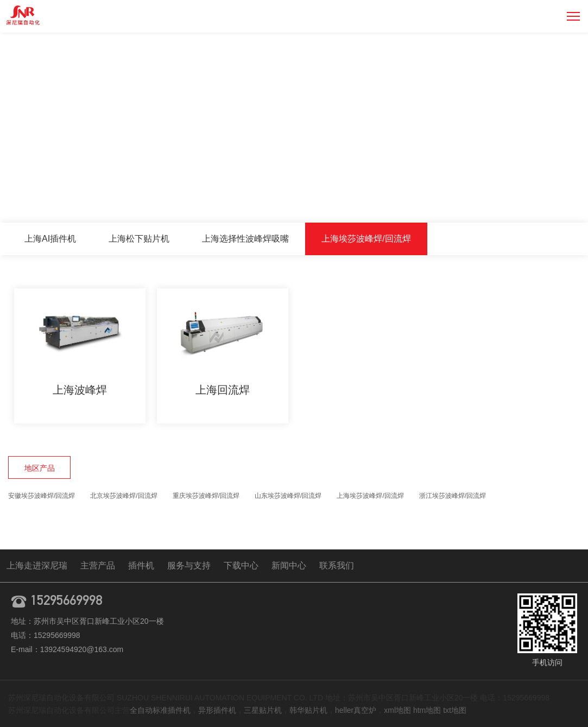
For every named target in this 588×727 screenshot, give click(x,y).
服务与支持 (189, 565)
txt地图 (455, 710)
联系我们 (337, 565)
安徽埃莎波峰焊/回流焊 (42, 496)
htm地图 (427, 710)
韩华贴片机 (308, 710)
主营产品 (459, 200)
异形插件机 (217, 710)
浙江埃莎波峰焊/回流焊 (453, 496)
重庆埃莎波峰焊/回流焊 (206, 496)
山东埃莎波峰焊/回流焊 (288, 496)
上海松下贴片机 (139, 239)
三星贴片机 (263, 710)
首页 (423, 200)
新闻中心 (289, 565)
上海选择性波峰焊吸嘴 (245, 239)
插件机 (141, 565)
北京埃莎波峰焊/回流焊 (124, 496)
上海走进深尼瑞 (37, 565)
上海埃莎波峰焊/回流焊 (532, 200)
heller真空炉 (356, 710)
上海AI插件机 (50, 239)
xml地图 (397, 710)
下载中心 (241, 565)
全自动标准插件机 (160, 710)
